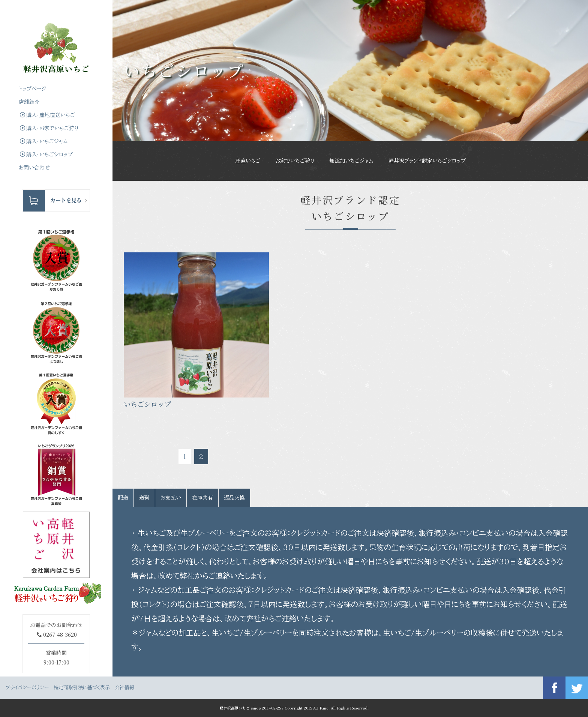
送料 (144, 498)
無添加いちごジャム (351, 161)
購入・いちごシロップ (46, 154)
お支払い (171, 498)
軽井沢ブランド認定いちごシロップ (427, 161)
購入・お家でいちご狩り (49, 128)
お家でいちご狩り (295, 161)
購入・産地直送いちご (47, 115)
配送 (123, 498)
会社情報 (124, 688)
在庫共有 (202, 498)
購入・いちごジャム (44, 141)
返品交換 (234, 498)
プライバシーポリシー (27, 688)
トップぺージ (32, 89)
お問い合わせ (34, 168)
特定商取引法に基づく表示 (82, 688)
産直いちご (248, 161)
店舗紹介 (29, 102)
